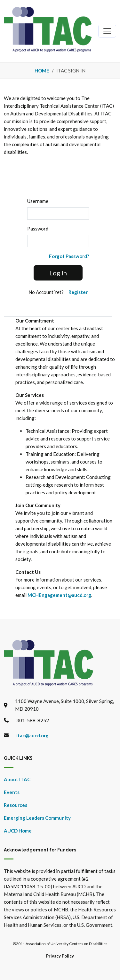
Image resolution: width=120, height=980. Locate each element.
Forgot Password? (69, 256)
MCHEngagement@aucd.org (59, 595)
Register (78, 292)
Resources (16, 805)
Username (38, 201)
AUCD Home (18, 831)
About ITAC (17, 779)
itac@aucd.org (32, 735)
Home (42, 71)
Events (12, 792)
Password (38, 229)
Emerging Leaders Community (37, 818)
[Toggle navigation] (107, 31)
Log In (58, 273)
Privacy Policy (60, 956)
